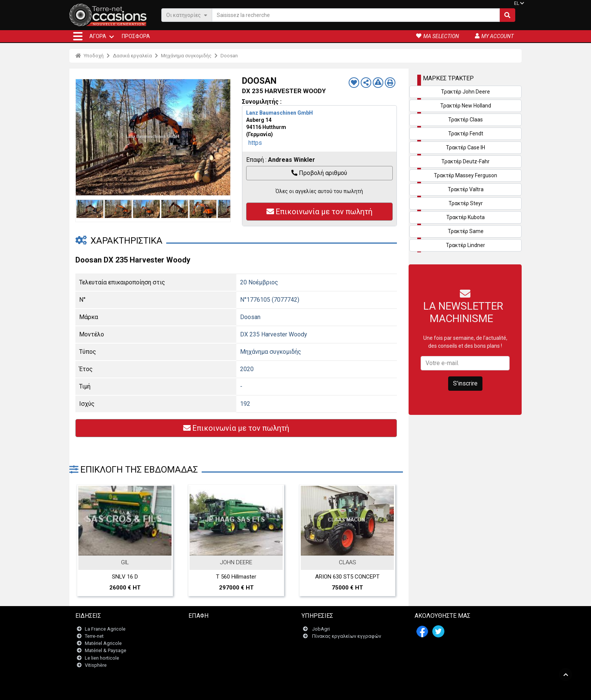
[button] (78, 36)
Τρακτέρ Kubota (465, 217)
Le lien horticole (102, 658)
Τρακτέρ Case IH (465, 147)
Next (223, 137)
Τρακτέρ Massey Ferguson (465, 175)
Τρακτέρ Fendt (466, 134)
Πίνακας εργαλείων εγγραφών (347, 636)
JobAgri (321, 629)
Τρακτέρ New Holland (466, 106)
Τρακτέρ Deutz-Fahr (465, 161)
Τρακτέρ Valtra (466, 189)
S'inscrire (465, 383)
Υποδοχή (90, 56)
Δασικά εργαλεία (132, 56)
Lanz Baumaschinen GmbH (279, 113)
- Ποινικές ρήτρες (280, 690)
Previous (83, 137)
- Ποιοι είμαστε (377, 690)
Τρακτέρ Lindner (465, 245)
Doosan (229, 56)
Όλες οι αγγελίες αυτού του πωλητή (319, 191)
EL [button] (517, 3)
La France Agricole (105, 629)
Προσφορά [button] (136, 36)
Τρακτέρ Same (466, 231)
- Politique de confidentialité (330, 690)
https (255, 143)
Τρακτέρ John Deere (465, 92)
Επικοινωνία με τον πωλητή (319, 212)
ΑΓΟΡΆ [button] (98, 36)
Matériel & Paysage (106, 650)
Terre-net (94, 636)
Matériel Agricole (103, 643)
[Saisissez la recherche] (356, 15)
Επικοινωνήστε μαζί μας (220, 629)
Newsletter (205, 636)
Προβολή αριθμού (319, 173)
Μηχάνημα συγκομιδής (186, 56)
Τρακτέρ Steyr (466, 203)
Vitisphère (96, 665)
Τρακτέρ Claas (465, 120)
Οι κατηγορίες (187, 15)
